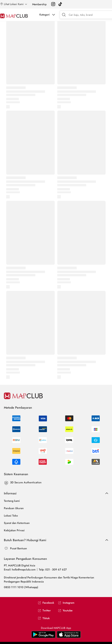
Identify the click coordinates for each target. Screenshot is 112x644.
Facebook (46, 603)
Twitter (44, 611)
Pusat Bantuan (19, 548)
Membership (39, 4)
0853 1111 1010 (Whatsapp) (21, 587)
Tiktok (44, 618)
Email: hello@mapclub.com (20, 569)
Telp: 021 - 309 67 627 (53, 569)
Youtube (65, 611)
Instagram (66, 603)
